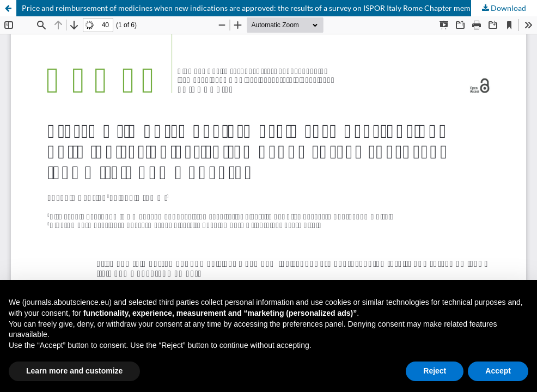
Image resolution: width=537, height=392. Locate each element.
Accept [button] (498, 371)
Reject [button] (435, 371)
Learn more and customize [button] (74, 371)
